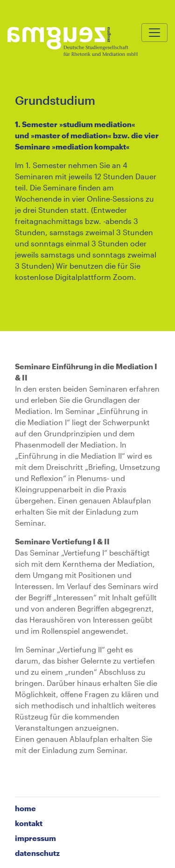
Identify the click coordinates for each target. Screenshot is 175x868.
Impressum (35, 838)
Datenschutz (37, 853)
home (25, 808)
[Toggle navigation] (154, 33)
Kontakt (29, 823)
